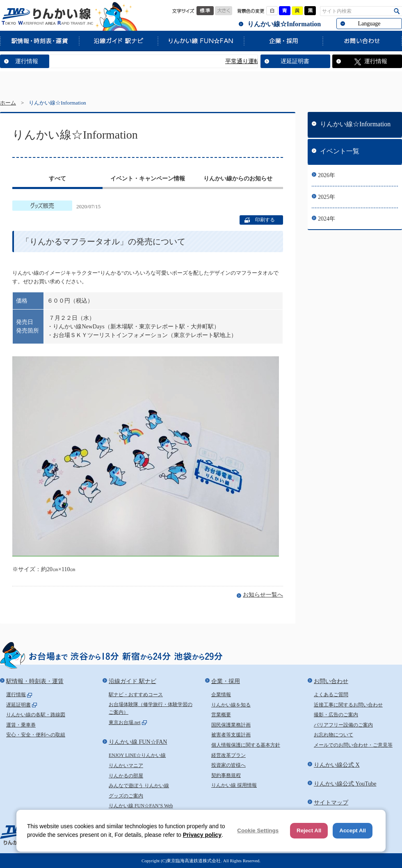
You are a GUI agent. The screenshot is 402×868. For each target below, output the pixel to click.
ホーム (8, 103)
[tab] (57, 180)
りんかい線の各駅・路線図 (36, 715)
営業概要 (221, 715)
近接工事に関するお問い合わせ (348, 705)
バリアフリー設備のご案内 (343, 725)
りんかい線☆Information (284, 24)
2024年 (327, 219)
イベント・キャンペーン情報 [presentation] (148, 179)
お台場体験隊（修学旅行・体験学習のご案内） (151, 709)
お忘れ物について (333, 735)
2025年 (327, 197)
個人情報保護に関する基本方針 (246, 745)
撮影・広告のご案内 (336, 715)
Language (369, 24)
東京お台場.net (125, 722)
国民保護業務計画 (231, 725)
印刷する (265, 220)
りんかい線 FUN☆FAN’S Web (141, 806)
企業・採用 (283, 41)
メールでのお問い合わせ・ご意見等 (353, 745)
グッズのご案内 (126, 796)
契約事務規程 (226, 775)
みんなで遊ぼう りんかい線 (139, 786)
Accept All (353, 830)
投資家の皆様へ (228, 765)
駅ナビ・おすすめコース (136, 695)
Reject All (309, 830)
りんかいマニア (126, 765)
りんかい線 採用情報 (234, 785)
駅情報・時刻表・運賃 (39, 41)
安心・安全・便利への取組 (36, 735)
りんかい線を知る (231, 705)
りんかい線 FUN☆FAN (201, 41)
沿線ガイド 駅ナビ (118, 41)
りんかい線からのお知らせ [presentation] (238, 179)
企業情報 (221, 695)
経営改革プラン (228, 755)
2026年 (327, 175)
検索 (397, 11)
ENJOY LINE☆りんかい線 (137, 755)
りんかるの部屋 (126, 776)
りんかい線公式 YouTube (345, 784)
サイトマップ (331, 803)
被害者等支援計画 (231, 735)
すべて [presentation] (57, 179)
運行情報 (27, 61)
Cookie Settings (258, 830)
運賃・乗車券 (21, 725)
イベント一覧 (340, 151)
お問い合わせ (362, 41)
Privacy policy (202, 835)
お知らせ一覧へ (263, 595)
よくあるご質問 (331, 695)
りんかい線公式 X (337, 765)
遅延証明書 (295, 61)
